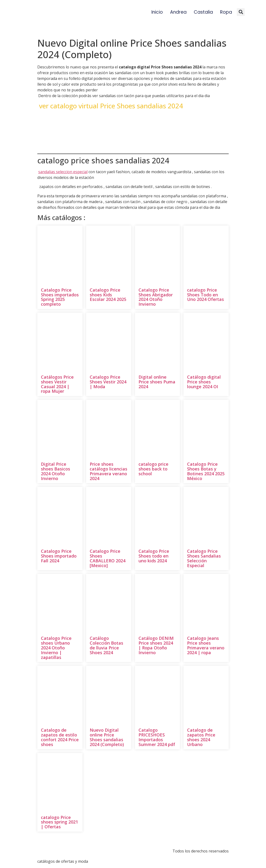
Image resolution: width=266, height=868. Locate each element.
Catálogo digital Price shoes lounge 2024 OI (204, 382)
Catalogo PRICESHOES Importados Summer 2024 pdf (157, 737)
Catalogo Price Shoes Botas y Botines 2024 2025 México (206, 471)
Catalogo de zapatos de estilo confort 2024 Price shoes (60, 737)
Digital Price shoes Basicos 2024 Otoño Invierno (55, 471)
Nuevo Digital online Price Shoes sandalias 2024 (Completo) (107, 737)
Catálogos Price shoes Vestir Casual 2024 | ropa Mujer (57, 384)
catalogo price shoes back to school (153, 469)
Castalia (203, 12)
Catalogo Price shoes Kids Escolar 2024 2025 (108, 295)
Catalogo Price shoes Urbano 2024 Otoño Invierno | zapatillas (56, 648)
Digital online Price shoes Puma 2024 (157, 382)
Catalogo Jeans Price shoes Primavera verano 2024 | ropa (206, 645)
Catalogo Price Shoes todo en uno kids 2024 (154, 556)
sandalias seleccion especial (63, 172)
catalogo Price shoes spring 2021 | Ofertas (59, 822)
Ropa (226, 12)
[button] (241, 12)
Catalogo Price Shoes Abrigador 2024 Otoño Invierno (156, 297)
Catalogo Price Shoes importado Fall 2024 (59, 556)
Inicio (157, 12)
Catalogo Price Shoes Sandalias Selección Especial (204, 558)
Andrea (178, 12)
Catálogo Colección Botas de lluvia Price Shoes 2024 (106, 645)
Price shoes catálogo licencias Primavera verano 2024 (108, 471)
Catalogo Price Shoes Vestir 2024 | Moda (108, 382)
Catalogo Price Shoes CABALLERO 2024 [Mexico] (108, 558)
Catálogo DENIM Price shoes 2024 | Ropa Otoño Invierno (156, 645)
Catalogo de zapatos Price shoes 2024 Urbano (201, 737)
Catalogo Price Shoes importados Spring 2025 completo (60, 297)
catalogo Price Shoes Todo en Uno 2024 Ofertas (205, 295)
